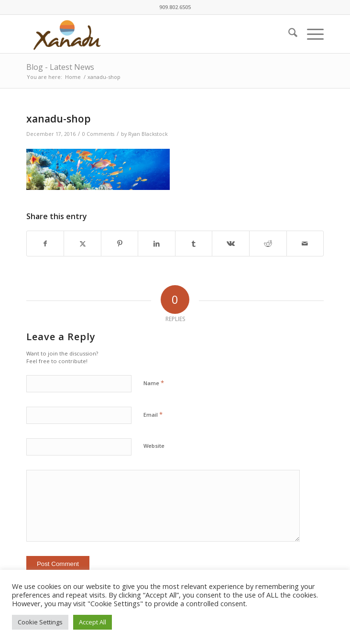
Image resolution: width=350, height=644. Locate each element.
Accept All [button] (93, 622)
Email (153, 414)
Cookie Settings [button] (40, 622)
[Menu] (311, 34)
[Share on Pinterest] (120, 244)
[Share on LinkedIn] (157, 244)
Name (154, 383)
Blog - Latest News (60, 67)
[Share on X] (82, 244)
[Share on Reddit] (268, 244)
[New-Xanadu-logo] (145, 34)
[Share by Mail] (305, 244)
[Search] (288, 34)
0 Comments (98, 134)
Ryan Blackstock (148, 134)
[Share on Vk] (231, 244)
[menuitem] (288, 34)
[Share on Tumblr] (194, 244)
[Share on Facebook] (45, 244)
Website (154, 446)
